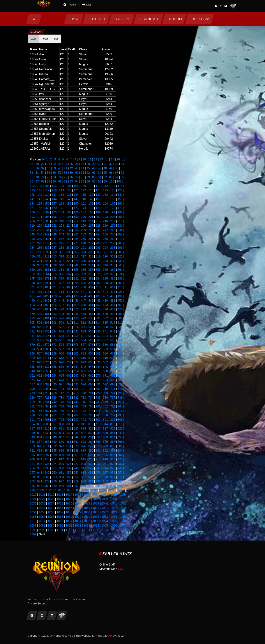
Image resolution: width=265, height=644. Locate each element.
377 (47, 279)
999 (32, 490)
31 (105, 164)
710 (106, 389)
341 (69, 265)
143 (47, 199)
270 (120, 239)
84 (117, 177)
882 (32, 451)
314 (62, 256)
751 (120, 402)
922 (40, 464)
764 (120, 406)
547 (54, 336)
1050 (96, 508)
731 (69, 398)
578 (91, 345)
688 (40, 384)
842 (120, 433)
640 (69, 367)
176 (98, 208)
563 (76, 340)
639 (62, 367)
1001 (49, 490)
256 (113, 234)
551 (83, 336)
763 (113, 406)
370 (91, 274)
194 (40, 217)
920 (120, 459)
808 (62, 424)
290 (76, 248)
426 (120, 292)
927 (76, 464)
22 (54, 164)
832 (47, 433)
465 (120, 305)
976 (54, 481)
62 (88, 173)
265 (83, 239)
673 (120, 376)
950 (54, 473)
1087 (33, 526)
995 (98, 486)
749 (106, 402)
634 (120, 362)
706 (76, 389)
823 (76, 429)
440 (32, 301)
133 (69, 195)
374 (120, 274)
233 (40, 230)
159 (69, 204)
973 (32, 481)
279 (91, 243)
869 (32, 446)
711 (113, 389)
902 (83, 455)
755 (54, 406)
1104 (87, 530)
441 (40, 301)
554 (106, 336)
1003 (67, 490)
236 (62, 230)
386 (113, 279)
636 (40, 367)
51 (122, 168)
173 (76, 208)
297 (32, 252)
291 (83, 248)
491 (120, 314)
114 (120, 186)
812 (91, 424)
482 (54, 314)
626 (62, 362)
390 (47, 283)
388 (32, 283)
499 (83, 318)
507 (47, 323)
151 (106, 199)
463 (106, 305)
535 (62, 331)
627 (69, 362)
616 (83, 358)
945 (113, 468)
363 (40, 274)
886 (62, 451)
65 (105, 173)
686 (120, 380)
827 (106, 429)
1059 (78, 512)
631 (98, 362)
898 (54, 455)
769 (62, 411)
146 (69, 199)
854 (113, 437)
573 (54, 345)
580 (106, 345)
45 (88, 168)
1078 (51, 521)
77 (77, 177)
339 (54, 265)
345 (98, 265)
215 (98, 221)
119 (62, 190)
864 (91, 442)
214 (91, 221)
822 (69, 429)
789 (113, 415)
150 (98, 199)
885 (54, 451)
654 (76, 371)
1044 (42, 508)
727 (40, 398)
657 (98, 371)
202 (98, 217)
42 (71, 168)
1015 (78, 495)
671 (106, 376)
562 (69, 340)
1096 (114, 526)
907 (120, 455)
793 (47, 420)
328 (69, 261)
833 (54, 433)
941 (83, 468)
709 (98, 389)
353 (62, 270)
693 (76, 384)
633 (113, 362)
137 (98, 195)
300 (54, 252)
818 (40, 429)
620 (113, 358)
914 (76, 459)
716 (54, 393)
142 (40, 199)
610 (40, 358)
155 (40, 204)
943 (98, 468)
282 (113, 243)
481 (47, 314)
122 (83, 190)
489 (106, 314)
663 (47, 376)
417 (54, 292)
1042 (123, 503)
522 (62, 327)
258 (32, 239)
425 (113, 292)
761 (98, 406)
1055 (42, 512)
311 (40, 256)
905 (106, 455)
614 (69, 358)
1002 (58, 490)
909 (40, 459)
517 (120, 323)
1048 (78, 508)
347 (113, 265)
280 (98, 243)
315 (69, 256)
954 (83, 473)
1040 (105, 503)
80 (94, 177)
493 (40, 318)
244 (120, 230)
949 (47, 473)
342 (76, 265)
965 (69, 477)
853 (106, 437)
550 (76, 336)
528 (106, 327)
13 (101, 159)
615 (76, 358)
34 (122, 164)
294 (106, 248)
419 (69, 292)
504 (120, 318)
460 (83, 305)
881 (120, 446)
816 (120, 424)
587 (62, 349)
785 (83, 415)
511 (76, 323)
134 (76, 195)
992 (76, 486)
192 (120, 212)
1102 (69, 530)
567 (106, 340)
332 (98, 261)
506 (40, 323)
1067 (51, 517)
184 (62, 212)
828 (113, 429)
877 (91, 446)
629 (83, 362)
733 (83, 398)
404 (54, 287)
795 (62, 420)
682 (91, 380)
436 (98, 296)
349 (32, 270)
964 (62, 477)
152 (113, 199)
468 (47, 309)
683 (98, 380)
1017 (96, 495)
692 (69, 384)
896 (40, 455)
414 (32, 292)
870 (40, 446)
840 (106, 433)
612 (54, 358)
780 (47, 415)
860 (62, 442)
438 (113, 296)
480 (40, 314)
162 (91, 204)
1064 (123, 512)
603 (83, 354)
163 (98, 204)
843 (32, 437)
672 (113, 376)
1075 (123, 517)
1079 (60, 521)
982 (98, 481)
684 (106, 380)
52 (31, 173)
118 (54, 190)
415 (40, 292)
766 (40, 411)
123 (91, 190)
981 (91, 481)
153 (120, 199)
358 (98, 270)
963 (54, 477)
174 (83, 208)
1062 (105, 512)
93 (71, 181)
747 (91, 402)
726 (32, 398)
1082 (87, 521)
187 (83, 212)
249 (62, 234)
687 (32, 384)
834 (62, 433)
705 (69, 389)
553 (98, 336)
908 (32, 459)
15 (112, 159)
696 (98, 384)
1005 (85, 490)
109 (83, 186)
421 (83, 292)
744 (69, 402)
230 (113, 226)
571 (40, 345)
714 (40, 393)
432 (69, 296)
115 (32, 190)
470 (62, 309)
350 (40, 270)
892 (106, 451)
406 (69, 287)
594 (113, 349)
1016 (87, 495)
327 (62, 261)
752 (32, 406)
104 (47, 186)
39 (54, 168)
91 (60, 181)
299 (47, 252)
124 (98, 190)
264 (76, 239)
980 (83, 481)
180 (32, 212)
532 (40, 331)
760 (91, 406)
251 (76, 234)
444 (62, 301)
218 (120, 221)
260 (47, 239)
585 (47, 349)
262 (62, 239)
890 (91, 451)
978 (69, 481)
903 (91, 455)
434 (83, 296)
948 (40, 473)
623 (40, 362)
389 (40, 283)
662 (40, 376)
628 (76, 362)
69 (31, 177)
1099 (42, 530)
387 (120, 279)
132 (62, 195)
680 (76, 380)
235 (54, 230)
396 (91, 283)
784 (76, 415)
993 (83, 486)
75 (66, 177)
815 (113, 424)
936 (47, 468)
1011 (42, 495)
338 (47, 265)
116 (40, 190)
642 (83, 367)
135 (83, 195)
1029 (105, 499)
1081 (78, 521)
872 (54, 446)
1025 (69, 499)
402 (40, 287)
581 (113, 345)
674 (32, 380)
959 (120, 473)
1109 (33, 534)
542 (113, 331)
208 (47, 221)
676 (47, 380)
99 (105, 181)
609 (32, 358)
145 (62, 199)
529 (113, 327)
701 (40, 389)
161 (83, 204)
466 (32, 309)
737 (113, 398)
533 (47, 331)
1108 (123, 530)
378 (54, 279)
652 (62, 371)
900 (69, 455)
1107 (114, 530)
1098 (33, 530)
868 (120, 442)
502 (106, 318)
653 (69, 371)
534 (54, 331)
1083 (96, 521)
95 (83, 181)
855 (120, 437)
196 (54, 217)
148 (83, 199)
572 (47, 345)
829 (120, 429)
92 (66, 181)
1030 (114, 499)
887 (69, 451)
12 (96, 159)
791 (32, 420)
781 (54, 415)
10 (84, 159)
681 (83, 380)
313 (54, 256)
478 (120, 309)
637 (47, 367)
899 (62, 455)
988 (47, 486)
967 (83, 477)
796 (69, 420)
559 (47, 340)
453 (32, 305)
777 (120, 411)
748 (98, 402)
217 (113, 221)
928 (83, 464)
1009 (121, 490)
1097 (123, 526)
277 (76, 243)
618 (98, 358)
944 (106, 468)
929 (91, 464)
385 (106, 279)
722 (98, 393)
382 (83, 279)
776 (113, 411)
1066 (42, 517)
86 (31, 181)
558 (40, 340)
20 (43, 164)
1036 (69, 503)
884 (47, 451)
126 (113, 190)
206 (32, 221)
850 (83, 437)
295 (113, 248)
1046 (60, 508)
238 (76, 230)
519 (40, 327)
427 (32, 296)
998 (120, 486)
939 (69, 468)
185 (69, 212)
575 (69, 345)
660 (120, 371)
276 (69, 243)
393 (69, 283)
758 (76, 406)
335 (120, 261)
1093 (87, 526)
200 (83, 217)
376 (40, 279)
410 (98, 287)
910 (47, 459)
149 (91, 199)
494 (47, 318)
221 (47, 226)
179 (120, 208)
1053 (123, 508)
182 (47, 212)
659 (113, 371)
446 (76, 301)
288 (62, 248)
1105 (96, 530)
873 (62, 446)
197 (62, 217)
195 (47, 217)
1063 (114, 512)
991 (69, 486)
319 (98, 256)
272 (40, 243)
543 (120, 331)
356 (83, 270)
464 (113, 305)
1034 (51, 503)
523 (69, 327)
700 (32, 389)
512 (83, 323)
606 (106, 354)
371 (98, 274)
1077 (42, 521)
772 (83, 411)
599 (54, 354)
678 (62, 380)
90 (54, 181)
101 (119, 181)
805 (40, 424)
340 (62, 265)
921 (32, 464)
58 (66, 173)
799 (91, 420)
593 (106, 349)
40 (60, 168)
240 (91, 230)
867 (113, 442)
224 (69, 226)
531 (32, 331)
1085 (114, 521)
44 (83, 168)
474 (91, 309)
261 (54, 239)
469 (54, 309)
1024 (60, 499)
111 (98, 186)
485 (76, 314)
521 (54, 327)
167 (32, 208)
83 (111, 177)
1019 (114, 495)
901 (76, 455)
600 (62, 354)
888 (76, 451)
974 (40, 481)
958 (113, 473)
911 (54, 459)
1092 (78, 526)
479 (32, 314)
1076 (33, 521)
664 (54, 376)
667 (76, 376)
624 (47, 362)
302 (69, 252)
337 (40, 265)
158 (62, 204)
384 (98, 279)
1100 (51, 530)
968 (91, 477)
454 (40, 305)
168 (40, 208)
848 (69, 437)
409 (91, 287)
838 (91, 433)
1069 (69, 517)
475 (98, 309)
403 (47, 287)
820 (54, 429)
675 (40, 380)
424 (106, 292)
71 (43, 177)
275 (62, 243)
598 (47, 354)
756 (62, 406)
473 (83, 309)
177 (106, 208)
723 (106, 393)
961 (40, 477)
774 (98, 411)
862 (76, 442)
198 (69, 217)
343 (83, 265)
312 (47, 256)
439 (120, 296)
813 (98, 424)
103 (40, 186)
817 (32, 429)
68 (122, 173)
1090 (60, 526)
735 (98, 398)
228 (98, 226)
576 (76, 345)
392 (62, 283)
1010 (33, 495)
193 (32, 217)
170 (54, 208)
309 (120, 252)
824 (83, 429)
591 (91, 349)
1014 (69, 495)
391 (54, 283)
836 (76, 433)
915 (83, 459)
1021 (33, 499)
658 (106, 371)
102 (32, 186)
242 (106, 230)
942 (91, 468)
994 (91, 486)
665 (62, 376)
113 (113, 186)
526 (91, 327)
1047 (69, 508)
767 (47, 411)
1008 (112, 490)
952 (69, 473)
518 (32, 327)
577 (83, 345)
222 (54, 226)
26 (77, 164)
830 (32, 433)
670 (98, 376)
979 (76, 481)
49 (111, 168)
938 (62, 468)
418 (62, 292)
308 (113, 252)
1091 (69, 526)
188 (91, 212)
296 (120, 248)
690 (54, 384)
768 (54, 411)
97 (94, 181)
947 (32, 473)
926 (69, 464)
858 (47, 442)
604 (91, 354)
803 (120, 420)
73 (54, 177)
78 (83, 177)
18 (31, 164)
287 (54, 248)
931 (106, 464)
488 (98, 314)
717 (62, 393)
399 (113, 283)
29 (94, 164)
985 (120, 481)
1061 (96, 512)
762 (106, 406)
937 (54, 468)
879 (106, 446)
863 (83, 442)
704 (62, 389)
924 (54, 464)
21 (49, 164)
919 (113, 459)
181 (40, 212)
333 (106, 261)
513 (91, 323)
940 (76, 468)
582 (120, 345)
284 (32, 248)
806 (47, 424)
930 (98, 464)
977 (62, 481)
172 (69, 208)
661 (32, 376)
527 (98, 327)
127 (120, 190)
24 (66, 164)
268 (106, 239)
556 (120, 336)
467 (40, 309)
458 (69, 305)
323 (32, 261)
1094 (96, 526)
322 (120, 256)
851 (91, 437)
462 (98, 305)
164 (106, 204)
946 (120, 468)
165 (113, 204)
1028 (96, 499)
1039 (96, 503)
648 (32, 371)
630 (91, 362)
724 (113, 393)
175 (91, 208)
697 (106, 384)
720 (83, 393)
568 (113, 340)
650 (47, 371)
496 (62, 318)
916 (91, 459)
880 (113, 446)
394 (76, 283)
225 (76, 226)
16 (118, 159)
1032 (33, 503)
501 (98, 318)
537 (76, 331)
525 (83, 327)
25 (71, 164)
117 (47, 190)
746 (83, 402)
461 (91, 305)
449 (98, 301)
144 (54, 199)
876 (83, 446)
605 (98, 354)
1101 (60, 530)
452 (120, 301)
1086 (123, 521)
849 (76, 437)
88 (43, 181)
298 (40, 252)
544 (32, 336)
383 (91, 279)
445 (69, 301)
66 (111, 173)
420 (76, 292)
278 (83, 243)
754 (47, 406)
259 (40, 239)
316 (76, 256)
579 (98, 345)
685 (113, 380)
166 (120, 204)
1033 (42, 503)
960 (32, 477)
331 (91, 261)
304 (83, 252)
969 (98, 477)
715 (47, 393)
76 (71, 177)
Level (33, 39)
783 (69, 415)
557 (32, 340)
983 (106, 481)
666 (69, 376)
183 (54, 212)
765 (32, 411)
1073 (105, 517)
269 (113, 239)
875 (76, 446)
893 (113, 451)
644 (98, 367)
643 (91, 367)
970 (106, 477)
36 (37, 168)
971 (113, 477)
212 (76, 221)
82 (105, 177)
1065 (33, 517)
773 (91, 411)
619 (106, 358)
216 (106, 221)
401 (32, 287)
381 (76, 279)
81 (100, 177)
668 (83, 376)
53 (37, 173)
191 (113, 212)
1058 (69, 512)
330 (83, 261)
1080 (69, 521)
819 (47, 429)
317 (83, 256)
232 (32, 230)
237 (69, 230)
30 (100, 164)
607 (113, 354)
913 (69, 459)
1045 (51, 508)
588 (69, 349)
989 (54, 486)
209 (54, 221)
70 (37, 177)
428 (40, 296)
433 (76, 296)
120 (69, 190)
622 (32, 362)
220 (40, 226)
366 (62, 274)
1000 (40, 490)
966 (76, 477)
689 (47, 384)
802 (113, 420)
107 (69, 186)
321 (113, 256)
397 (98, 283)
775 (106, 411)
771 (76, 411)
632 (106, 362)
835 (69, 433)
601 (69, 354)
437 (106, 296)
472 (76, 309)
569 (120, 340)
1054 (33, 512)
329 (76, 261)
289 (69, 248)
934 (32, 468)
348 (120, 265)
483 (62, 314)
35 (31, 168)
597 (40, 354)
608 (120, 354)
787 (98, 415)
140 (120, 195)
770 (69, 411)
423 (98, 292)
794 (54, 420)
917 (98, 459)
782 (62, 415)
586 (54, 349)
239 (83, 230)
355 (76, 270)
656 (91, 371)
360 (113, 270)
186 (76, 212)
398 (106, 283)
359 (106, 270)
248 (54, 234)
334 (113, 261)
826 (98, 429)
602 (76, 354)
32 (111, 164)
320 (106, 256)
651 (54, 371)
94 (77, 181)
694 (83, 384)
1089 (51, 526)
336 (32, 265)
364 (47, 274)
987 (40, 486)
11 (90, 159)
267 (98, 239)
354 (69, 270)
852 (98, 437)
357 (91, 270)
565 (91, 340)
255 (106, 234)
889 (83, 451)
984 (113, 481)
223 (62, 226)
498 (76, 318)
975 (47, 481)
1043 (33, 508)
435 (91, 296)
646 (113, 367)
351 (47, 270)
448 (91, 301)
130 (47, 195)
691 (62, 384)
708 (91, 389)
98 (100, 181)
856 (32, 442)
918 (106, 459)
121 (76, 190)
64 (100, 173)
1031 (123, 499)
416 (47, 292)
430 (54, 296)
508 (54, 323)
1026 (78, 499)
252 (83, 234)
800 (98, 420)
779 (40, 415)
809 (69, 424)
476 (106, 309)
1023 (51, 499)
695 (91, 384)
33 (117, 164)
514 (98, 323)
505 (32, 323)
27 (83, 164)
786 (91, 415)
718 (69, 393)
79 (88, 177)
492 (32, 318)
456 (54, 305)
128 (32, 195)
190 (106, 212)
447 (83, 301)
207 (40, 221)
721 (91, 393)
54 (43, 173)
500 (91, 318)
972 (120, 477)
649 (40, 371)
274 (54, 243)
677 (54, 380)
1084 (105, 521)
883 (40, 451)
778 (32, 415)
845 (47, 437)
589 (76, 349)
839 (98, 433)
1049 (87, 508)
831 (40, 433)
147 (76, 199)
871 (47, 446)
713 (32, 393)
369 (83, 274)
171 (62, 208)
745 (76, 402)
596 (32, 354)
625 (54, 362)
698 (113, 384)
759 (83, 406)
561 (62, 340)
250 (69, 234)
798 (83, 420)
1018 (105, 495)
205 (120, 217)
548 (62, 336)
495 (54, 318)
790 (120, 415)
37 (43, 168)
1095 (105, 526)
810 (76, 424)
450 (106, 301)
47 (100, 168)
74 (60, 177)
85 (122, 177)
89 (49, 181)
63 (94, 173)
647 (120, 367)
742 (54, 402)
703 (54, 389)
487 (91, 314)
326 (54, 261)
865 (98, 442)
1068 (60, 517)
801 (106, 420)
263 (69, 239)
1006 (94, 490)
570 (32, 345)
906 (113, 455)
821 (62, 429)
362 (32, 274)
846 (54, 437)
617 (91, 358)
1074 (114, 517)
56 (54, 173)
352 (54, 270)
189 (98, 212)
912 (62, 459)
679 (69, 380)
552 (91, 336)
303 (76, 252)
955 (91, 473)
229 (106, 226)
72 (49, 177)
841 (113, 433)
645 (106, 367)
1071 (87, 517)
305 (91, 252)
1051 (105, 508)
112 (106, 186)
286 (47, 248)
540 (98, 331)
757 (69, 406)
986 (32, 486)
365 (54, 274)
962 (47, 477)
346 (106, 265)
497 (69, 318)
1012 (51, 495)
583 (32, 349)
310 (32, 256)
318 (91, 256)
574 (62, 345)
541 (106, 331)
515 (106, 323)
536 (69, 331)
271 (32, 243)
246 (40, 234)
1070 (78, 517)
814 (106, 424)
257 (120, 234)
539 (91, 331)
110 (91, 186)
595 (120, 349)
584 (40, 349)
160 (76, 204)
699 (120, 384)
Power (45, 39)
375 (32, 279)
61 (83, 173)
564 (83, 340)
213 (83, 221)
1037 (78, 503)
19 (37, 164)
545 (40, 336)
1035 (60, 503)
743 (62, 402)
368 (76, 274)
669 (91, 376)
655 (83, 371)
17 (124, 159)
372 (106, 274)
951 (62, 473)
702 (47, 389)
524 (76, 327)
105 (54, 186)
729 (54, 398)
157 (54, 204)
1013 (60, 495)
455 (47, 305)
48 (105, 168)
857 (40, 442)
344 (91, 265)
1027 (87, 499)
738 (120, 398)
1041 (114, 503)
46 (94, 168)
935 (40, 468)
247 (47, 234)
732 (76, 398)
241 (98, 230)
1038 (87, 503)
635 (32, 367)
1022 (42, 499)
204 (113, 217)
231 (120, 226)
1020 (123, 495)
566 (98, 340)
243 (113, 230)
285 (40, 248)
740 (40, 402)
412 (113, 287)
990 (62, 486)
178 (113, 208)
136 (91, 195)
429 (47, 296)
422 (91, 292)
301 (62, 252)
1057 (60, 512)
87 (37, 181)
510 (69, 323)
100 (112, 181)
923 (47, 464)
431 (62, 296)
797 (76, 420)
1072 (96, 517)
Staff (56, 39)
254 (98, 234)
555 (113, 336)
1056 (51, 512)
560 (54, 340)
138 (106, 195)
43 (77, 168)
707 (83, 389)
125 (106, 190)
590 (83, 349)
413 (120, 287)
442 (47, 301)
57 (60, 173)
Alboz (120, 636)
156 (47, 204)
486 (83, 314)
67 (117, 173)
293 (98, 248)
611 (47, 358)
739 (32, 402)
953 (76, 473)
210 (62, 221)
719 (76, 393)
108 (76, 186)
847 (62, 437)
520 (47, 327)
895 (32, 455)
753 (40, 406)
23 (60, 164)
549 (69, 336)
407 (76, 287)
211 (69, 221)
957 (106, 473)
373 (113, 274)
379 (62, 279)
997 (113, 486)
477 (113, 309)
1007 (103, 490)
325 (47, 261)
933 (120, 464)
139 (113, 195)
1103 (78, 530)
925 (62, 464)
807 (54, 424)
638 (54, 367)
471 (69, 309)
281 (106, 243)
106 (62, 186)
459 (76, 305)
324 (40, 261)
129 (40, 195)
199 (76, 217)
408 (83, 287)
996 (106, 486)
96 (88, 181)
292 (91, 248)
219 (32, 226)
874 (69, 446)
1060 (87, 512)
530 (120, 327)
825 (91, 429)
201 (91, 217)
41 (66, 168)
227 (91, 226)
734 (91, 398)
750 (113, 402)
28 (88, 164)
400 (120, 283)
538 (83, 331)
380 (69, 279)
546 (47, 336)
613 (62, 358)
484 (69, 314)
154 (32, 204)
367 (69, 274)
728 (47, 398)
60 (77, 173)
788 (106, 415)
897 (47, 455)
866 (106, 442)
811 (83, 424)
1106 (105, 530)
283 (120, 243)
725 (120, 393)
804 (32, 424)
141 (32, 199)
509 (62, 323)
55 (49, 173)
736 (106, 398)
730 (62, 398)
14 (107, 159)
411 (106, 287)
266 (91, 239)
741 (47, 402)
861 (69, 442)
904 (98, 455)
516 (113, 323)
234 (47, 230)
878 (98, 446)
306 (98, 252)
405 (62, 287)
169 (47, 208)
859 (54, 442)
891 (98, 451)
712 (120, 389)
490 (113, 314)
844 (40, 437)
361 (120, 270)
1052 (114, 508)
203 (106, 217)
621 (120, 358)
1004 (76, 490)
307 (106, 252)
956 (98, 473)
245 (32, 234)
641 (76, 367)
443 (54, 301)
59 (71, 173)
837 (83, 433)
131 (54, 195)
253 (91, 234)
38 (49, 168)
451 (113, 301)
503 (113, 318)
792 (40, 420)
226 (83, 226)
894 (120, 451)
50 (117, 168)
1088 (42, 526)
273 (47, 243)
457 (62, 305)
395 (83, 283)
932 (113, 464)
